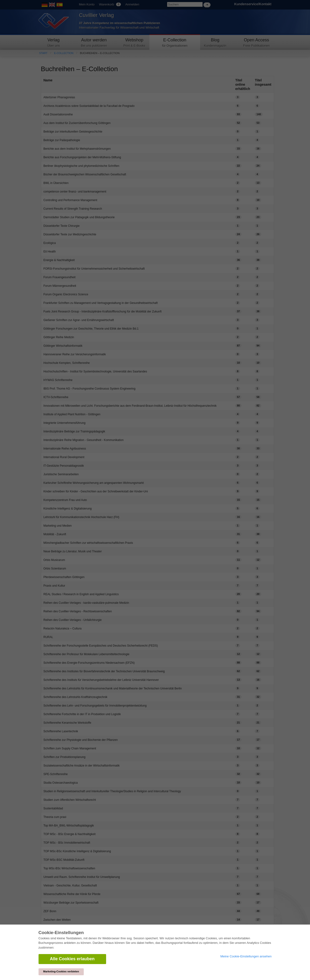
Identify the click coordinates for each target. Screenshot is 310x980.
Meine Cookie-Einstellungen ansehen (246, 956)
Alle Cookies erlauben (72, 959)
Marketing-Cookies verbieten (61, 971)
